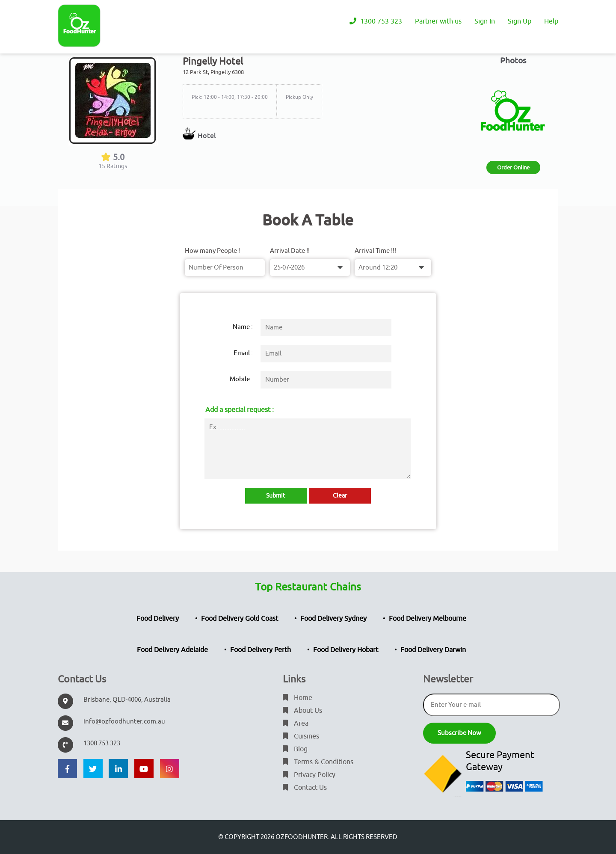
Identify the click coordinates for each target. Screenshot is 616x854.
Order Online (513, 168)
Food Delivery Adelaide (172, 650)
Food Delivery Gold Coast (240, 619)
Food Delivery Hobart (346, 650)
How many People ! (212, 251)
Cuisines (301, 736)
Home (298, 698)
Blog (295, 749)
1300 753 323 (376, 21)
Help (551, 21)
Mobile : (241, 379)
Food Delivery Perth (261, 650)
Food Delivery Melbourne (428, 619)
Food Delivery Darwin (433, 650)
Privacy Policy (309, 775)
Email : (243, 353)
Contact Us (305, 788)
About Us (302, 711)
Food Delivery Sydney (333, 619)
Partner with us (438, 21)
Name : (243, 327)
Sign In (485, 21)
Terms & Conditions (318, 762)
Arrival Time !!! (375, 251)
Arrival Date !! (290, 251)
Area (296, 724)
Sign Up (520, 21)
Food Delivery (158, 619)
